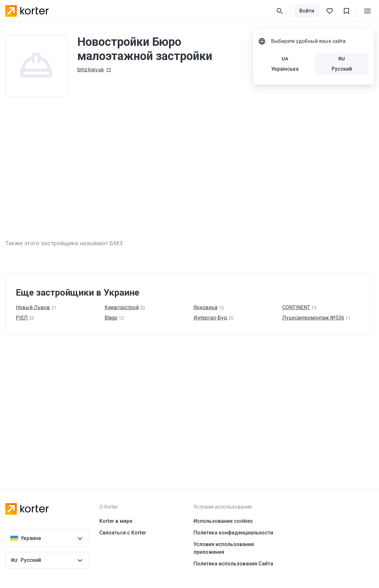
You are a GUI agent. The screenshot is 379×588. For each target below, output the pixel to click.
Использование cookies (223, 521)
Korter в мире (116, 521)
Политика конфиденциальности (233, 533)
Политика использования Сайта (233, 564)
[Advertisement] (189, 168)
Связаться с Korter (123, 533)
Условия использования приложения (224, 548)
